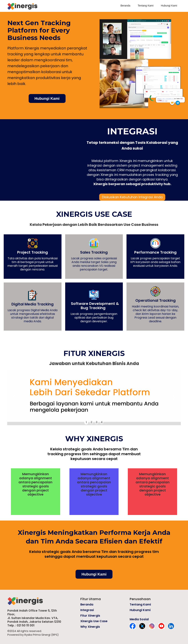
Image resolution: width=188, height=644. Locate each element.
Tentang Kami (146, 6)
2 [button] (91, 422)
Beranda (125, 6)
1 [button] (86, 422)
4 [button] (102, 422)
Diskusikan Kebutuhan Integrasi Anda (132, 197)
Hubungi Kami (169, 6)
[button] (15, 397)
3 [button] (97, 422)
